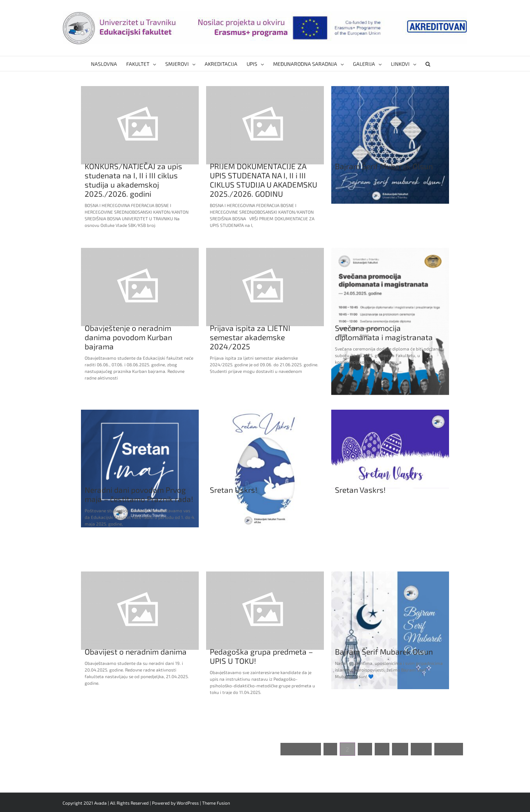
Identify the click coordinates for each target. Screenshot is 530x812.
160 (421, 749)
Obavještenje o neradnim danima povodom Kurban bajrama (128, 337)
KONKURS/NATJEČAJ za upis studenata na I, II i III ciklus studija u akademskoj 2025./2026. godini (133, 180)
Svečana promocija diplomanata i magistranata (384, 332)
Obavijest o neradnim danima (136, 651)
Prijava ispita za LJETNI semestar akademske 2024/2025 (250, 337)
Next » (449, 749)
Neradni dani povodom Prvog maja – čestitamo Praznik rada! (139, 494)
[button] (428, 64)
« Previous (301, 749)
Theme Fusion (216, 803)
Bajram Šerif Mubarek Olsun (384, 166)
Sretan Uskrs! (234, 490)
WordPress (188, 803)
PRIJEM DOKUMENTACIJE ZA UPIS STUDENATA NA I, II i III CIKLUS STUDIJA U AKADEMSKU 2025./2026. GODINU (264, 180)
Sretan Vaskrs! (360, 490)
